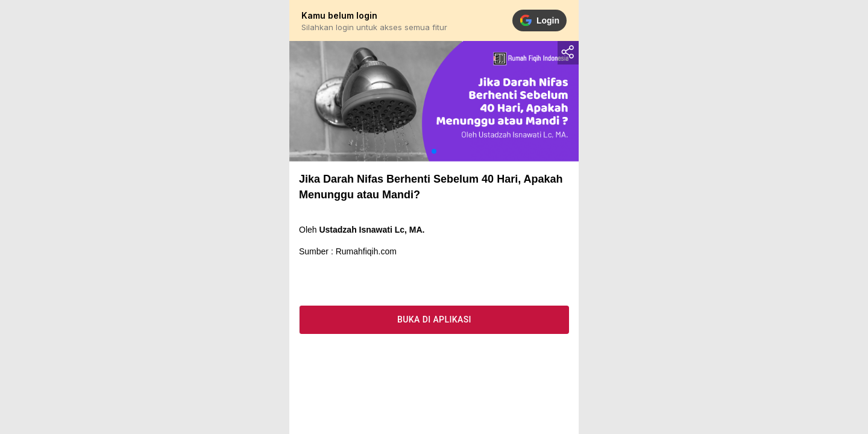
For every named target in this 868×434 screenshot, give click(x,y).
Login (539, 20)
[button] (434, 151)
